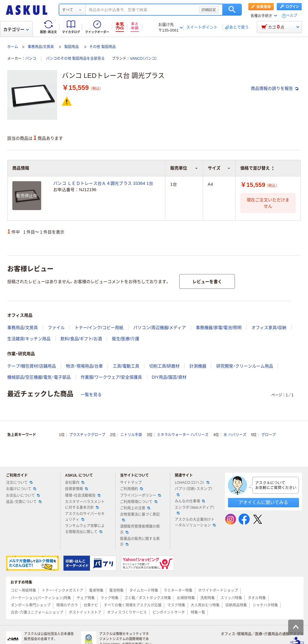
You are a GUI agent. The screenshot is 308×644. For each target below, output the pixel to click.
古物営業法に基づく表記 (140, 517)
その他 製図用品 (102, 47)
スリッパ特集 (231, 598)
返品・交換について (24, 502)
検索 (232, 10)
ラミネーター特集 (178, 591)
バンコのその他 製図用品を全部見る (75, 59)
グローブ (269, 435)
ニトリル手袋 (131, 435)
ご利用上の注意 (135, 508)
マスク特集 (176, 605)
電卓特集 (96, 591)
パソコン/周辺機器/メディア (160, 328)
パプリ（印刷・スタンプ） (194, 491)
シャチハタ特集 (265, 605)
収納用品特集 (236, 605)
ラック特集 (109, 598)
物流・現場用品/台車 (84, 366)
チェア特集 (86, 598)
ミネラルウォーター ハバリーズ (183, 435)
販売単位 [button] (184, 168)
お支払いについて (23, 496)
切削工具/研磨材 (165, 366)
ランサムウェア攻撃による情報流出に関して (85, 529)
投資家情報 (76, 489)
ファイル (56, 328)
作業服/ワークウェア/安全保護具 (111, 377)
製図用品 (72, 47)
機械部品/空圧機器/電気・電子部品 (39, 377)
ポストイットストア (85, 612)
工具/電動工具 (126, 366)
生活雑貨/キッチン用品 (29, 339)
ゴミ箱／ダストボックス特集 (148, 598)
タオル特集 (257, 598)
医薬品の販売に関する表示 (140, 542)
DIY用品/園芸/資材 (169, 377)
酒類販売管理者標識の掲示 (140, 529)
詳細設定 (209, 10)
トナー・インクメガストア (63, 591)
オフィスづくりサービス (127, 612)
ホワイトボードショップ (218, 591)
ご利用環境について (139, 502)
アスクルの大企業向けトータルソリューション (195, 522)
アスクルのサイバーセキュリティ (85, 517)
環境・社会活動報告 (83, 496)
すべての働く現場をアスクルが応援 (133, 605)
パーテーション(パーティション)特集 (41, 598)
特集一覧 (198, 612)
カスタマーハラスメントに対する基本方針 (85, 505)
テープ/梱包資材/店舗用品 (32, 366)
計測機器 (198, 366)
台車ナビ (91, 605)
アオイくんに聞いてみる (263, 502)
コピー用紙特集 (23, 591)
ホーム (13, 47)
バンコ (31, 59)
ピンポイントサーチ (169, 612)
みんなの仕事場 (190, 501)
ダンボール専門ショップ (31, 605)
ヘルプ (292, 16)
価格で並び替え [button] (257, 168)
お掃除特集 (186, 598)
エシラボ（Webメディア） (195, 510)
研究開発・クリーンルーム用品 (245, 366)
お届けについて (21, 489)
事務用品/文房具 (41, 47)
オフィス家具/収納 (269, 328)
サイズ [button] (219, 168)
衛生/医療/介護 (126, 339)
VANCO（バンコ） (143, 59)
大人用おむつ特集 (205, 605)
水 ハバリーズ (235, 435)
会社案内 (75, 483)
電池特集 (116, 591)
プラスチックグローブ (87, 435)
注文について (19, 483)
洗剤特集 (208, 598)
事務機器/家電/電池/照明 (219, 328)
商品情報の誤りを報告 (275, 88)
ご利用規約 (131, 489)
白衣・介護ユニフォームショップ (37, 612)
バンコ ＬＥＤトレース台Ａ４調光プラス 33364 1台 (103, 183)
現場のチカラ (67, 605)
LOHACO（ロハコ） (192, 483)
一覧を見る (91, 395)
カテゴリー (16, 29)
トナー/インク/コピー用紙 (99, 328)
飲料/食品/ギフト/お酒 (81, 339)
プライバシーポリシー (140, 496)
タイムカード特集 (144, 591)
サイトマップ (131, 483)
